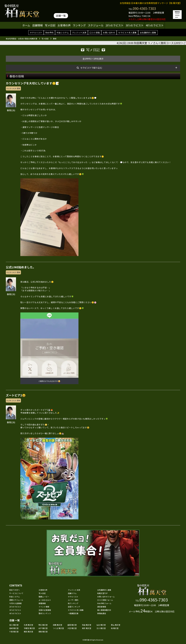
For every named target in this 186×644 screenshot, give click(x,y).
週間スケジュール (16, 600)
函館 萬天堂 (57, 625)
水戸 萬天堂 (43, 628)
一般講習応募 (73, 613)
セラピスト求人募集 (127, 32)
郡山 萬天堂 (116, 625)
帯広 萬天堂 (43, 625)
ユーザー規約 (73, 600)
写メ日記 (50, 25)
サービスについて (16, 593)
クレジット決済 (79, 32)
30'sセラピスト (135, 25)
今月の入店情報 (15, 603)
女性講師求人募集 (148, 32)
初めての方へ (15, 590)
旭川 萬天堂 (14, 625)
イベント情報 (44, 607)
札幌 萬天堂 (28, 625)
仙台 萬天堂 (101, 625)
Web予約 (49, 32)
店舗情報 (37, 25)
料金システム (63, 32)
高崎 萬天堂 (14, 628)
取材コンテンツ (45, 613)
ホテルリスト (36, 32)
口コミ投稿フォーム (105, 600)
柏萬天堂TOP (102, 593)
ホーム (26, 25)
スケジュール (96, 25)
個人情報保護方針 (104, 610)
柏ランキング (73, 603)
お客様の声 (64, 25)
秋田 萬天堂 (87, 625)
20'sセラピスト (115, 25)
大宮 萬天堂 (72, 628)
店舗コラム (72, 593)
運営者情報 (102, 607)
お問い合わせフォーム (106, 597)
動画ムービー (44, 597)
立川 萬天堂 (101, 628)
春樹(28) (11, 292)
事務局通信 (102, 613)
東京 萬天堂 (87, 628)
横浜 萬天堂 (28, 632)
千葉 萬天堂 (14, 632)
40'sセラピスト (155, 25)
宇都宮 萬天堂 (29, 628)
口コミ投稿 (95, 32)
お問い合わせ (109, 32)
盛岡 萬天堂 (72, 625)
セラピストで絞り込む (91, 68)
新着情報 (42, 603)
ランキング (79, 25)
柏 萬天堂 (115, 628)
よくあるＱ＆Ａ (45, 600)
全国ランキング (74, 607)
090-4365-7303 (144, 8)
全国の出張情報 (45, 610)
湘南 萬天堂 (43, 632)
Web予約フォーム (104, 603)
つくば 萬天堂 (58, 628)
